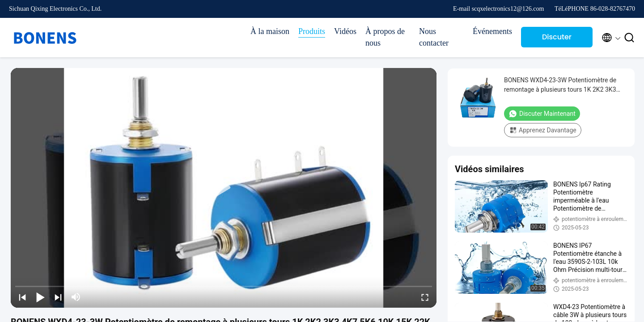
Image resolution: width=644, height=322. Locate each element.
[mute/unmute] (76, 297)
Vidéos (345, 31)
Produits (312, 31)
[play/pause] (40, 297)
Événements (492, 31)
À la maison (270, 31)
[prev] (22, 297)
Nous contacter (434, 37)
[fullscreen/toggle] (425, 297)
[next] (58, 297)
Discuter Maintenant (557, 40)
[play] (224, 188)
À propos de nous (385, 37)
